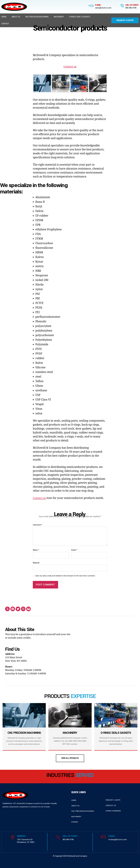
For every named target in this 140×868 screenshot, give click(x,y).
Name (36, 550)
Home (4, 17)
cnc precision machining (83, 811)
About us (16, 17)
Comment (37, 525)
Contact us (70, 66)
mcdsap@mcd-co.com (117, 840)
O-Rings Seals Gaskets (79, 17)
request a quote (113, 800)
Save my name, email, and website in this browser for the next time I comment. (65, 576)
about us (75, 806)
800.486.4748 (131, 8)
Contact (5, 24)
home (74, 800)
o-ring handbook (113, 811)
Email (74, 550)
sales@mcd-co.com (103, 8)
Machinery (59, 17)
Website (36, 563)
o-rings (75, 822)
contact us (111, 805)
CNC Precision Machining (37, 17)
